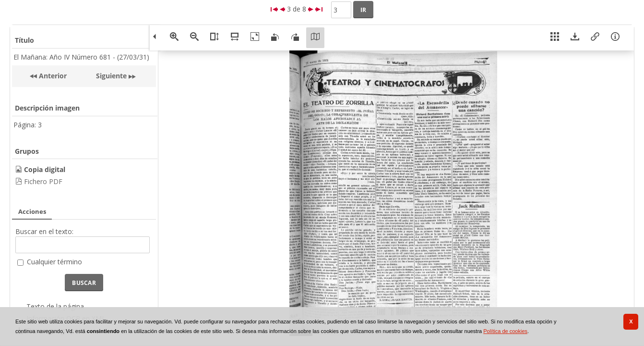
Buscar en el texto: (44, 231)
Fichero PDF (43, 181)
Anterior (52, 76)
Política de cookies (505, 331)
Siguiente (111, 76)
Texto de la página (55, 306)
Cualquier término (54, 262)
